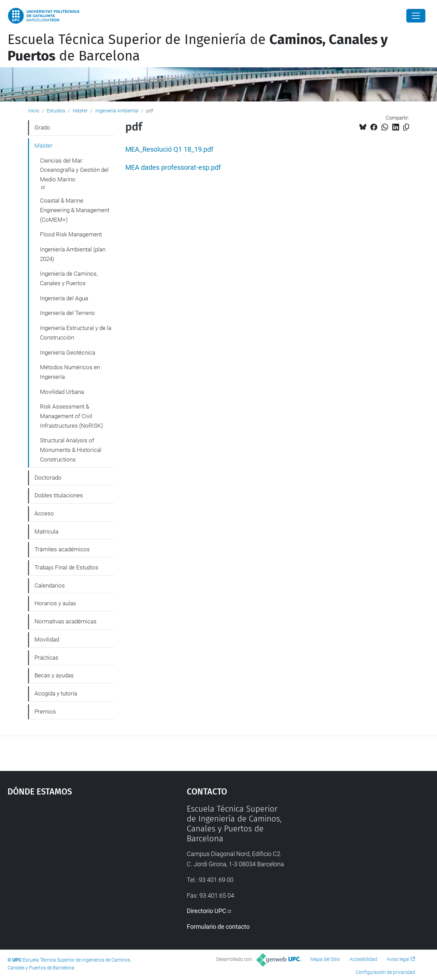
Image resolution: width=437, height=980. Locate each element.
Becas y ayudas (54, 675)
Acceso (44, 513)
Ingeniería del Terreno (67, 313)
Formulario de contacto (218, 927)
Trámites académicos (62, 549)
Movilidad (47, 639)
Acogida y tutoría (56, 693)
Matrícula (46, 532)
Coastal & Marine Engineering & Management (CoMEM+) (75, 210)
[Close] (416, 16)
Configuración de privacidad (385, 972)
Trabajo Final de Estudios (66, 567)
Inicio (34, 111)
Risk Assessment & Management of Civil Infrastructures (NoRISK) (72, 416)
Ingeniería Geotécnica (68, 353)
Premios (45, 712)
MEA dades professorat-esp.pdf (173, 168)
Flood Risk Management (71, 234)
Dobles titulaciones (59, 495)
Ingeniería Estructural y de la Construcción (76, 333)
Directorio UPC (207, 911)
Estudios (56, 111)
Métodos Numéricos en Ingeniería (70, 372)
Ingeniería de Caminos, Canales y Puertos (69, 278)
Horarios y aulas (55, 603)
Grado (42, 127)
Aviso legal (398, 959)
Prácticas (46, 658)
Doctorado (48, 478)
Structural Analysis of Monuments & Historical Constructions (71, 450)
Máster (80, 111)
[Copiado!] (406, 127)
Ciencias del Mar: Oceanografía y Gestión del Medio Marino (74, 170)
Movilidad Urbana (62, 392)
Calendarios (50, 585)
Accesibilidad (363, 959)
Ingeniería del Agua (64, 298)
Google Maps (75, 855)
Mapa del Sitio (325, 959)
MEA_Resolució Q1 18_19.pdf (169, 149)
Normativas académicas (66, 621)
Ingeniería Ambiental (117, 111)
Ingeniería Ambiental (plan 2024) (73, 254)
